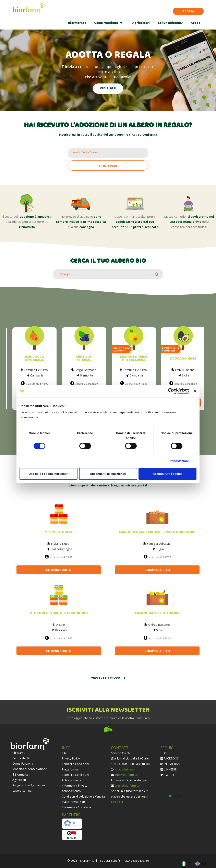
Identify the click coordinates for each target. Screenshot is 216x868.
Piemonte (87, 375)
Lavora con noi (22, 791)
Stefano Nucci (60, 544)
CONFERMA (108, 166)
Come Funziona (23, 763)
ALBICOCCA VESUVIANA (34, 359)
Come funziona (106, 23)
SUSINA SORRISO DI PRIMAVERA (134, 359)
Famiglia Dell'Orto (36, 370)
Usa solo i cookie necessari (49, 474)
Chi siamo (19, 753)
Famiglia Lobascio (159, 544)
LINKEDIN (169, 769)
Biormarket (77, 23)
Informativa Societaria (76, 807)
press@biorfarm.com (129, 785)
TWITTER (168, 775)
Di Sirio (60, 625)
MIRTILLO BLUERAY (84, 359)
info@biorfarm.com (128, 775)
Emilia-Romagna (61, 549)
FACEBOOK (170, 758)
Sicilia (186, 375)
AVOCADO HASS (183, 359)
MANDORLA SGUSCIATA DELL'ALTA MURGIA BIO (157, 532)
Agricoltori (141, 23)
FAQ (65, 753)
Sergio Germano (85, 370)
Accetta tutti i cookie (167, 474)
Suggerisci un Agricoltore (29, 785)
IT (190, 863)
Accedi (196, 23)
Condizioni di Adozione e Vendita (83, 796)
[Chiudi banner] (195, 391)
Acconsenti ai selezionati (108, 474)
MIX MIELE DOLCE (59, 532)
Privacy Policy (71, 758)
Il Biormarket (21, 774)
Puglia (160, 549)
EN (204, 863)
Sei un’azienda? (170, 23)
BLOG (164, 753)
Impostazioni (179, 461)
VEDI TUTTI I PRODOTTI (108, 678)
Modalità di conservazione (30, 769)
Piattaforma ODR (73, 802)
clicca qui (117, 802)
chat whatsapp (125, 769)
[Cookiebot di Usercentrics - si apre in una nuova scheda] (171, 391)
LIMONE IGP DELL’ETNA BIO (157, 613)
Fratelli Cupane (185, 370)
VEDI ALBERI (108, 88)
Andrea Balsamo (159, 625)
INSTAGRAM (170, 764)
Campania (37, 375)
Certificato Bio (22, 758)
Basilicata (61, 630)
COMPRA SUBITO (59, 570)
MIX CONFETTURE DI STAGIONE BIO (59, 613)
